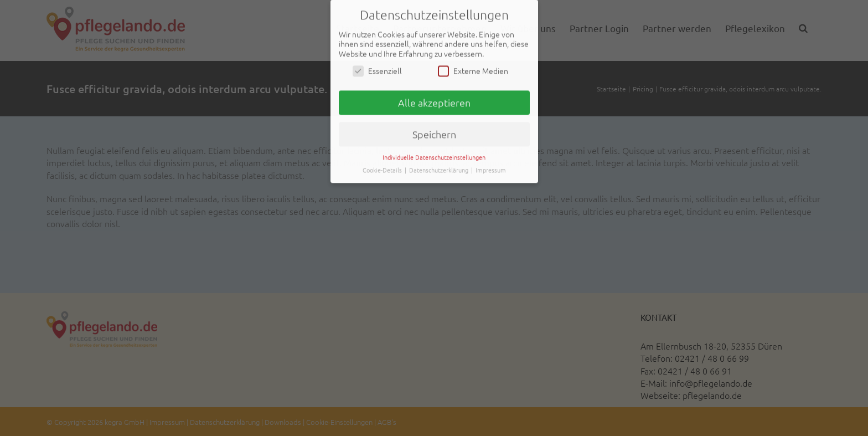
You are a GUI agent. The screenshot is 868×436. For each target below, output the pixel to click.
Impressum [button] (491, 168)
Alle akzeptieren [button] (434, 102)
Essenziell (377, 70)
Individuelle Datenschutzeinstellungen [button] (434, 156)
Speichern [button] (434, 133)
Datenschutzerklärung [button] (440, 168)
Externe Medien (473, 70)
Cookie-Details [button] (383, 168)
